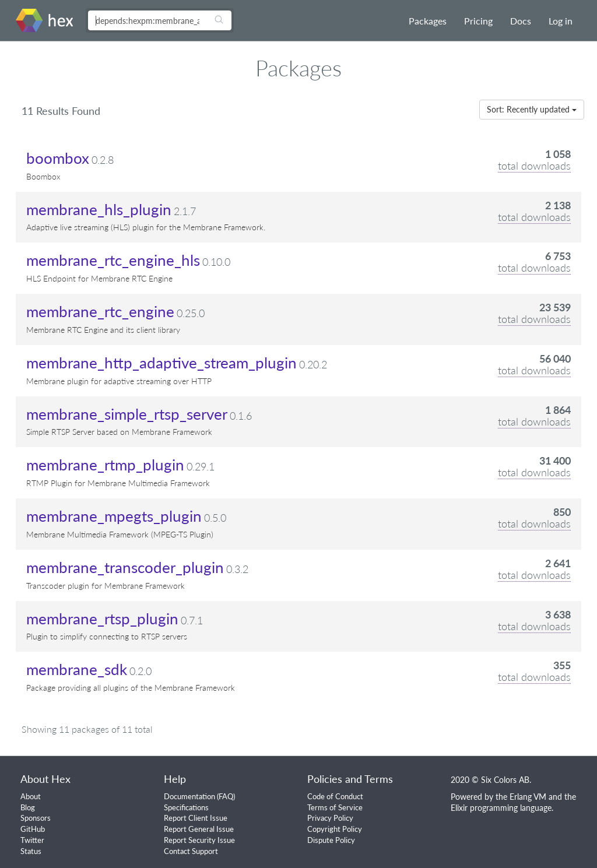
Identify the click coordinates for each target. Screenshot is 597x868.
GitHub (33, 829)
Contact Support (191, 851)
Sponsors (36, 818)
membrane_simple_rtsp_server (127, 414)
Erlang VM (528, 797)
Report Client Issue (196, 818)
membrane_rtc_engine (100, 311)
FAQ (226, 796)
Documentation (189, 796)
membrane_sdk (77, 669)
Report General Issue (199, 829)
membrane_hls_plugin (99, 209)
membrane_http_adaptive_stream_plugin (161, 363)
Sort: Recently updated (532, 109)
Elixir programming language (501, 808)
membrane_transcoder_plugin (125, 567)
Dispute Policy (331, 840)
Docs (521, 21)
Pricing (478, 21)
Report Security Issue (199, 840)
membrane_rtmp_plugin (105, 465)
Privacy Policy (330, 818)
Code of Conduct (335, 796)
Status (31, 851)
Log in (561, 21)
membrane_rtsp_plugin (102, 619)
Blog (28, 807)
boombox (58, 158)
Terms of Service (335, 807)
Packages (428, 21)
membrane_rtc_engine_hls (113, 260)
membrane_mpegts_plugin (114, 516)
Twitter (32, 840)
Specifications (186, 807)
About (31, 796)
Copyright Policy (335, 829)
